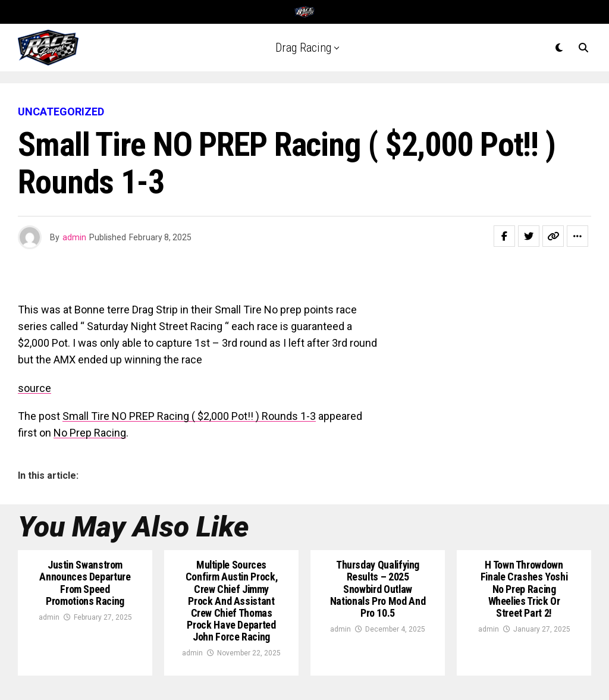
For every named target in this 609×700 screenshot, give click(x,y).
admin (74, 237)
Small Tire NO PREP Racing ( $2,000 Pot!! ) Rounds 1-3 (189, 416)
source (34, 388)
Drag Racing (303, 48)
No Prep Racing (90, 433)
